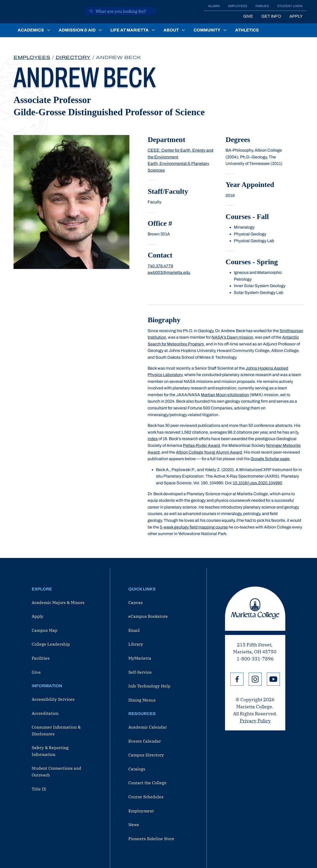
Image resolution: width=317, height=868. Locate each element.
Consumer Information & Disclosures (56, 730)
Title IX (39, 789)
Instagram (255, 679)
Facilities (41, 658)
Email (134, 630)
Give (248, 16)
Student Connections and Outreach (57, 771)
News (134, 825)
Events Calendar (145, 741)
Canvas (136, 602)
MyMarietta (140, 658)
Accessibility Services (53, 699)
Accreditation (45, 713)
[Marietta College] (46, 12)
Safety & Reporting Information (50, 751)
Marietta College (255, 609)
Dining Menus (142, 700)
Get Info (271, 16)
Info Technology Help (149, 686)
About (171, 30)
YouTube (273, 679)
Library (136, 644)
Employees (238, 6)
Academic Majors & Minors (58, 602)
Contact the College (147, 783)
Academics (31, 30)
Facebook (237, 679)
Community (207, 30)
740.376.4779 (160, 266)
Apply (296, 16)
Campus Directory (146, 755)
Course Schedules (146, 797)
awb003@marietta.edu (169, 272)
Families (262, 6)
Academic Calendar (148, 727)
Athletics (247, 30)
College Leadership (51, 644)
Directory (73, 57)
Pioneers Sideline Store (151, 839)
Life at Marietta (130, 30)
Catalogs (137, 769)
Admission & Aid (77, 30)
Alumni (214, 6)
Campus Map (45, 630)
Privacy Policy (255, 721)
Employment (141, 811)
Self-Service (140, 672)
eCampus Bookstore (148, 616)
